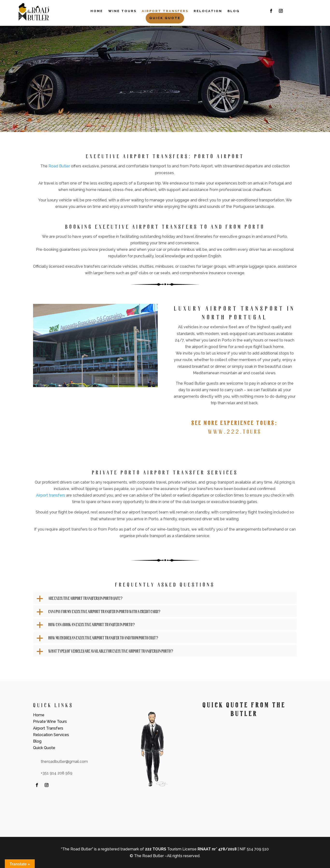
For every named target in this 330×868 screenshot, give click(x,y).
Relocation (208, 11)
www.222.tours (235, 431)
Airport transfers (51, 495)
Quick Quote (165, 18)
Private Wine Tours (50, 721)
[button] (165, 599)
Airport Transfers (165, 11)
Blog (234, 11)
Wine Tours (122, 11)
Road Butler (59, 166)
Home (97, 11)
